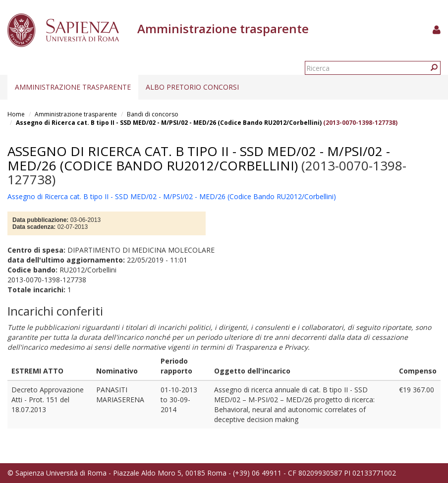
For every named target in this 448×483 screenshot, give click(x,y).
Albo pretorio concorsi (192, 87)
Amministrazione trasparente (73, 87)
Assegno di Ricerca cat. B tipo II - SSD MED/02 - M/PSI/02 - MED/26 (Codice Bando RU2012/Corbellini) (169, 123)
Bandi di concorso (153, 114)
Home (16, 114)
